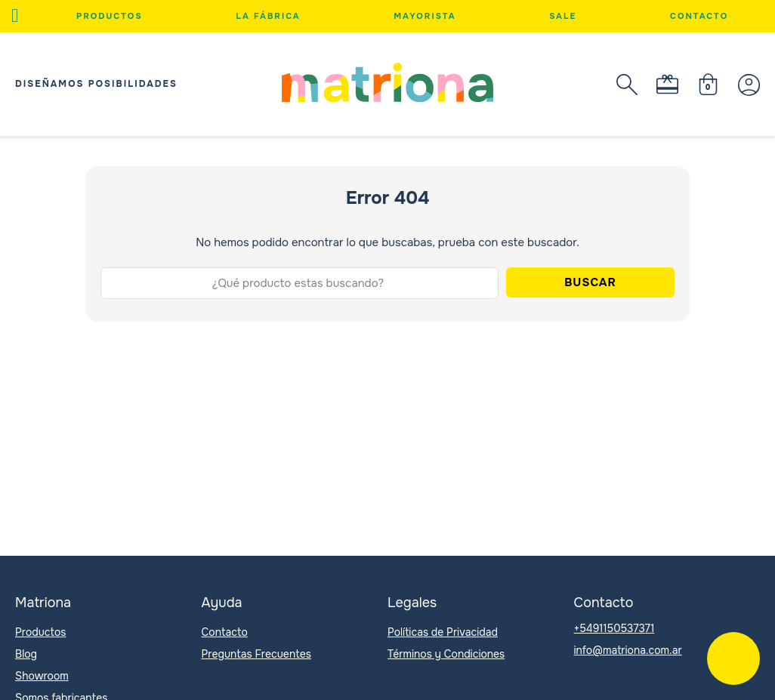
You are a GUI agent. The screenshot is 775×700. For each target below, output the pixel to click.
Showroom (42, 676)
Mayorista (425, 16)
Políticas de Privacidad (443, 632)
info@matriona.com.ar (628, 650)
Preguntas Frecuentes (256, 654)
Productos (110, 16)
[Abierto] (15, 16)
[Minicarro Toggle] (708, 84)
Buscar (590, 282)
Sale (563, 16)
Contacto (699, 16)
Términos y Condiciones (446, 654)
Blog (26, 654)
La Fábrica (268, 16)
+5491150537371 (614, 628)
